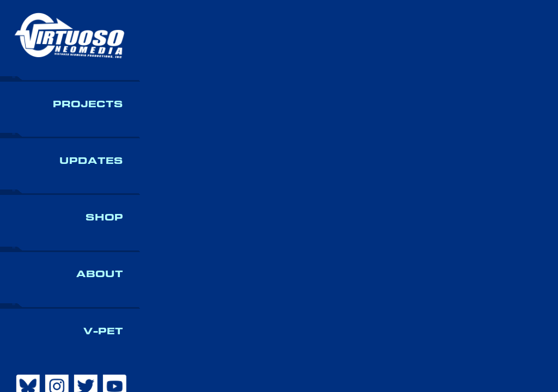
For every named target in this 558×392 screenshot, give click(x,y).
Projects (88, 104)
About (100, 274)
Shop (104, 218)
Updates (91, 161)
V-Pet (103, 331)
